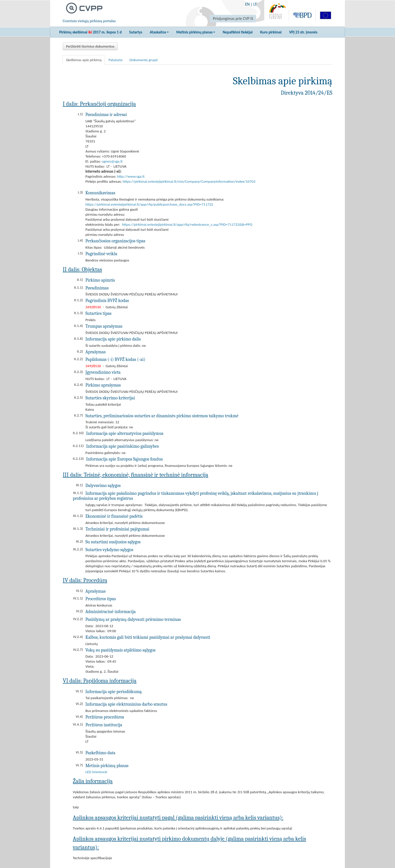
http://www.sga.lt (131, 176)
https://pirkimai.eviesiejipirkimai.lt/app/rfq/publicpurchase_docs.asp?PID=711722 (149, 204)
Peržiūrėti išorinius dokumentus (90, 46)
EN (247, 4)
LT (255, 4)
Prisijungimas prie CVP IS (233, 18)
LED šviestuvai (96, 772)
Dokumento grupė (144, 60)
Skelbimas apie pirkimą (84, 60)
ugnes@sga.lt (112, 161)
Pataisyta (116, 60)
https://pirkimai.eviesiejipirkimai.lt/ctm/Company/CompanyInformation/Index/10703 (189, 181)
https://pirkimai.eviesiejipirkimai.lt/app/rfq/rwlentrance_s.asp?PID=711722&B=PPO (187, 224)
